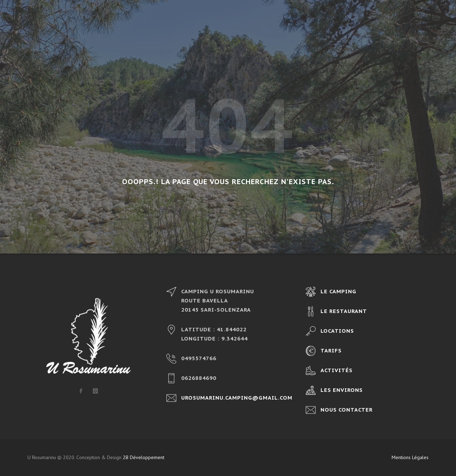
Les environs (342, 390)
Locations (337, 331)
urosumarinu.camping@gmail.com (237, 398)
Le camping (338, 291)
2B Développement (144, 457)
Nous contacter (347, 410)
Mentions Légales (410, 457)
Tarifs (331, 350)
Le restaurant (344, 311)
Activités (337, 370)
